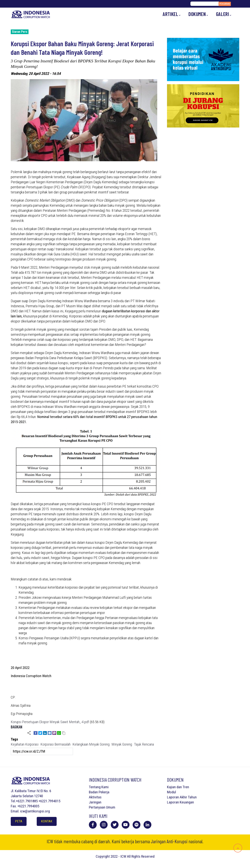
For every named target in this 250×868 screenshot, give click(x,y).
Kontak (47, 821)
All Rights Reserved (141, 856)
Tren (186, 787)
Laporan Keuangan (180, 802)
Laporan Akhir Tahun (182, 797)
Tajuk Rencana (144, 744)
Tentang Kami (99, 787)
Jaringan (95, 802)
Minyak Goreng (122, 744)
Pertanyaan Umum (102, 807)
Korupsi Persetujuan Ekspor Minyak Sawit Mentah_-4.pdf (50, 722)
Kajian (171, 787)
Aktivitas (95, 797)
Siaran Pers (20, 32)
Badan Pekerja (99, 792)
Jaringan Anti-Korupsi (169, 841)
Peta (19, 821)
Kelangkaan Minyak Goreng (91, 744)
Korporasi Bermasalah (55, 744)
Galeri (224, 14)
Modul (171, 792)
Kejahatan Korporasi (25, 744)
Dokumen (198, 14)
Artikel (172, 14)
